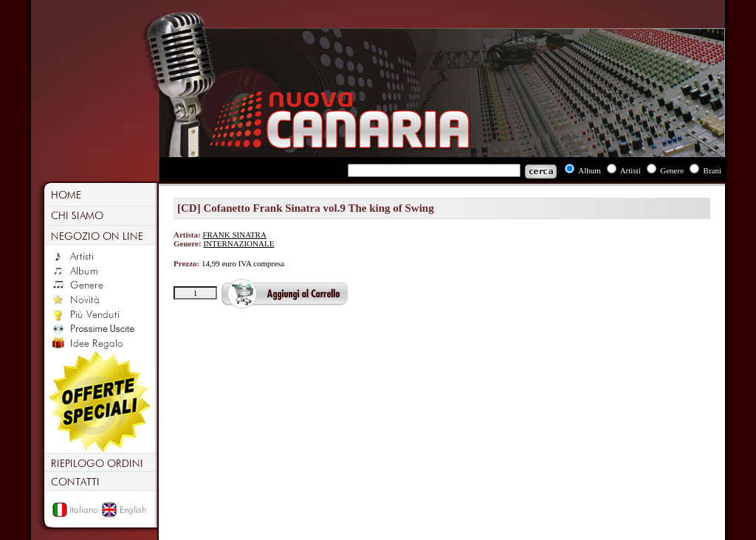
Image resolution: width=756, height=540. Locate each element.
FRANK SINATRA (234, 235)
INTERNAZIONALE (238, 243)
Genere (672, 170)
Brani (712, 170)
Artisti (630, 170)
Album (590, 170)
